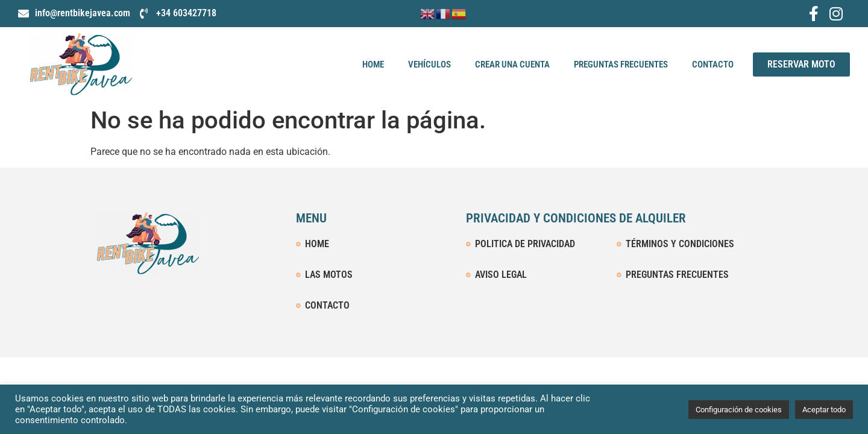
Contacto (713, 64)
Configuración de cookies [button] (739, 410)
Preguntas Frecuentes (621, 64)
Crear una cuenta (512, 64)
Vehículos (429, 64)
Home (373, 64)
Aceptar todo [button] (824, 410)
